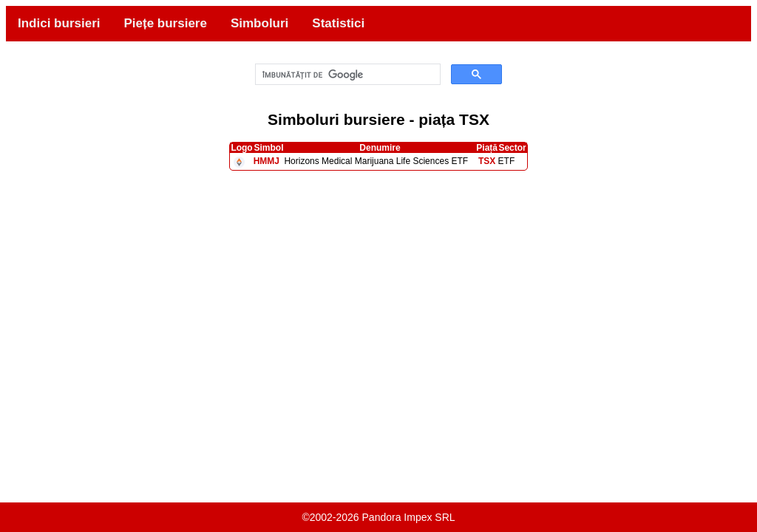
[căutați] (347, 75)
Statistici (338, 23)
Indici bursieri (59, 23)
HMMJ (267, 161)
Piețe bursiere (165, 23)
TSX (487, 161)
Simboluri (259, 23)
